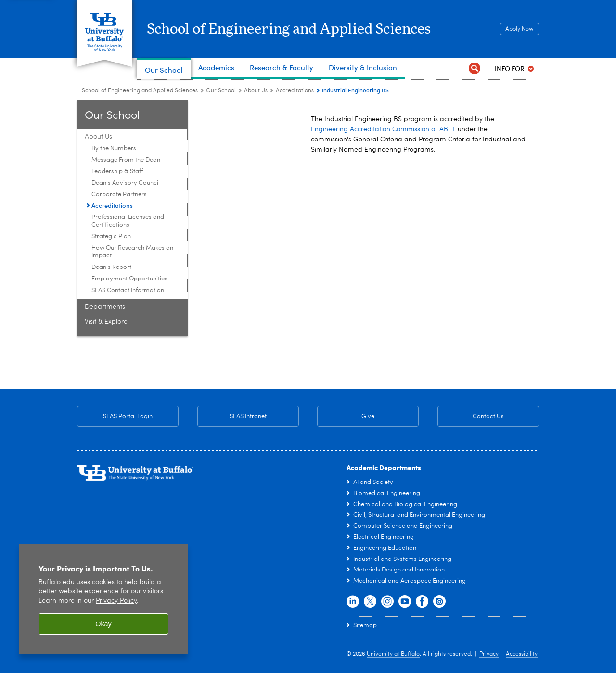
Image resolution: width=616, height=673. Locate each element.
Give (368, 416)
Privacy (489, 654)
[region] (103, 599)
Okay (103, 624)
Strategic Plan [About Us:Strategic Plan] (111, 236)
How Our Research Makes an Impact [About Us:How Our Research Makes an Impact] (132, 252)
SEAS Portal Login (128, 416)
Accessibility (522, 654)
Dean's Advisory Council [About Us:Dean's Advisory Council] (126, 183)
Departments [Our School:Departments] (105, 307)
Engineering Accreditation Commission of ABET (383, 129)
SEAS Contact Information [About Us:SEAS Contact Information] (128, 290)
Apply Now (520, 29)
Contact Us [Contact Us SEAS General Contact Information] (471, 417)
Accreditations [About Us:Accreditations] (295, 91)
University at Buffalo (393, 654)
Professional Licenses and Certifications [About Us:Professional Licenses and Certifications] (128, 221)
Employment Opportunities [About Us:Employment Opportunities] (129, 279)
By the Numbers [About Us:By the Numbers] (114, 148)
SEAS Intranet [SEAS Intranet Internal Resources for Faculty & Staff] (232, 417)
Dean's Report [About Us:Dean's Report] (111, 267)
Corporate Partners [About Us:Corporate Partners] (119, 195)
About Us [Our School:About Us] (256, 91)
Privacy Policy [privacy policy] (116, 601)
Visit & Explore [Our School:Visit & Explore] (106, 322)
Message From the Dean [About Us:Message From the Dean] (126, 160)
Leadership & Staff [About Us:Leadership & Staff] (117, 171)
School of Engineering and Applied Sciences (290, 29)
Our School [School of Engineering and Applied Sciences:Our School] (221, 91)
